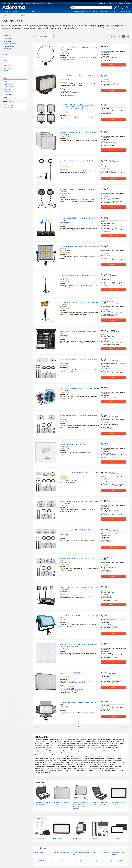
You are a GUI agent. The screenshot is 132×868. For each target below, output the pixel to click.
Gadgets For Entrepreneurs (100, 852)
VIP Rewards (103, 11)
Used (25, 11)
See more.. (7, 74)
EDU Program (121, 11)
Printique (28, 3)
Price (4, 78)
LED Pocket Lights (116, 838)
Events (128, 11)
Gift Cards (112, 11)
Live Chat (110, 3)
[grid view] (127, 36)
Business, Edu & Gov (7, 3)
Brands (16, 11)
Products (6, 11)
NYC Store (119, 3)
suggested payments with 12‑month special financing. (112, 222)
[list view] (124, 36)
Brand (5, 54)
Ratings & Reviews (9, 102)
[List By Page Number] (79, 727)
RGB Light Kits (96, 838)
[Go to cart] (128, 8)
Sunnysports (43, 3)
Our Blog (50, 3)
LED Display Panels (47, 768)
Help (127, 3)
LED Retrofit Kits (39, 838)
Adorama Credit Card (92, 11)
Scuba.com (35, 3)
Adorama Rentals (19, 3)
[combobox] (91, 8)
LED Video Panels (78, 838)
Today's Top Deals (79, 11)
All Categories (9, 38)
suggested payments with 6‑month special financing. (113, 52)
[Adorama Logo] (14, 7)
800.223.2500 (102, 3)
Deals (33, 11)
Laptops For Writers (40, 852)
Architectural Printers (117, 861)
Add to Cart (114, 65)
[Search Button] (110, 8)
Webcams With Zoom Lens (61, 852)
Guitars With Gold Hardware (100, 861)
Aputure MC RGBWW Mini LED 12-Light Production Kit (99, 804)
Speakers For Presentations (81, 861)
